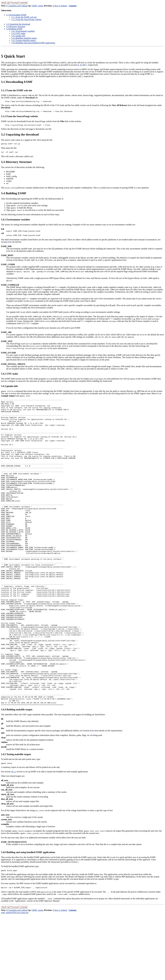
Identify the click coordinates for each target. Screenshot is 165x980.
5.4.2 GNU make (18, 33)
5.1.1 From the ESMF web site (24, 17)
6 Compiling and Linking (17, 6)
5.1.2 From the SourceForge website (26, 19)
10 (81, 65)
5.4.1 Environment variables (23, 31)
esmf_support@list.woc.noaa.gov (15, 978)
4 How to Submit (60, 6)
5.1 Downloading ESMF (16, 15)
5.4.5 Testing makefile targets (24, 40)
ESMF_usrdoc (38, 6)
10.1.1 (13, 836)
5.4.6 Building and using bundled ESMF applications (33, 43)
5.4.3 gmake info (18, 36)
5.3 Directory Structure (16, 26)
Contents (73, 6)
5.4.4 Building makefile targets (24, 38)
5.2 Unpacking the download (18, 24)
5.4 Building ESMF (14, 29)
